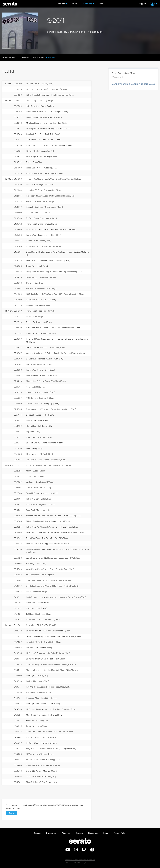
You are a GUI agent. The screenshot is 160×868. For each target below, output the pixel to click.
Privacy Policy (120, 833)
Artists (74, 4)
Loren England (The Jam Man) (32, 57)
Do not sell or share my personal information (80, 860)
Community (87, 4)
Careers (79, 833)
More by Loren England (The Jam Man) (133, 84)
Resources (93, 833)
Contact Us (51, 833)
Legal (106, 833)
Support (142, 4)
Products (61, 4)
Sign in (12, 813)
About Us (66, 833)
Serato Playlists (8, 57)
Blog (101, 4)
